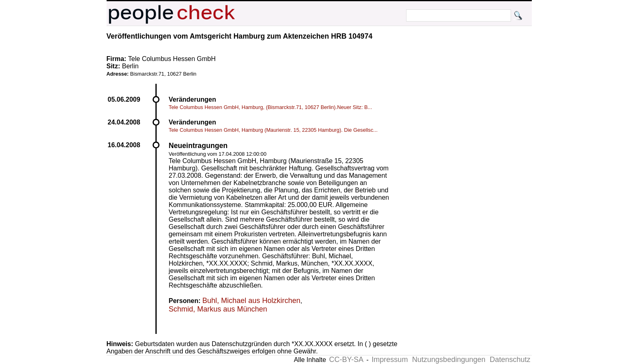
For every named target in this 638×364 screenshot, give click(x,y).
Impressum (390, 360)
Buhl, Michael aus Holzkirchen (251, 301)
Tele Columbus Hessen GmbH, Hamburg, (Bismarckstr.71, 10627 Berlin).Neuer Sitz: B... (271, 107)
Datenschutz (510, 360)
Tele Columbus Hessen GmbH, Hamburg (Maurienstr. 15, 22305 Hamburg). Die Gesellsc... (273, 130)
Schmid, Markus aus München (218, 309)
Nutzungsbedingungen (449, 360)
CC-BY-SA (346, 360)
